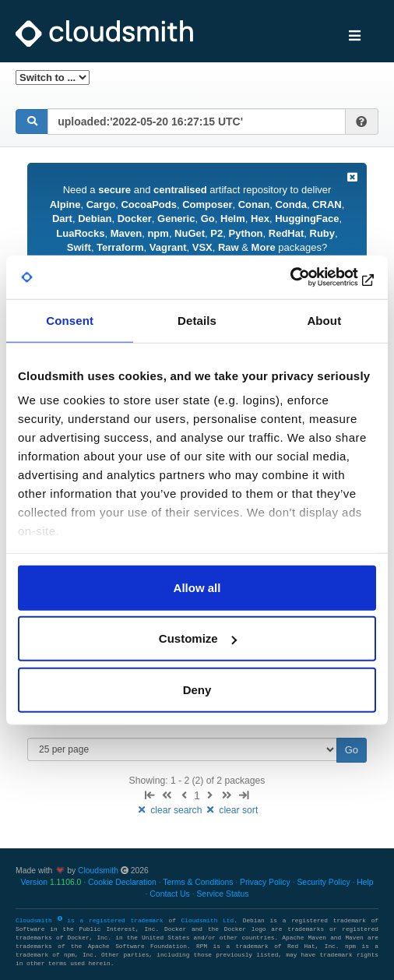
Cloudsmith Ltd (208, 921)
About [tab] (324, 320)
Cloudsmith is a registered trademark (92, 921)
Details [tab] (197, 320)
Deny (197, 689)
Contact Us (169, 894)
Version (51, 882)
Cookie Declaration (122, 882)
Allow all (197, 587)
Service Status (222, 894)
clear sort (232, 810)
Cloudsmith (98, 871)
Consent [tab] (70, 320)
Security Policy (323, 882)
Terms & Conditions (198, 882)
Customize (198, 638)
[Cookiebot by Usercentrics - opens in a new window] (308, 277)
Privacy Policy (265, 882)
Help (365, 882)
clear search (171, 810)
